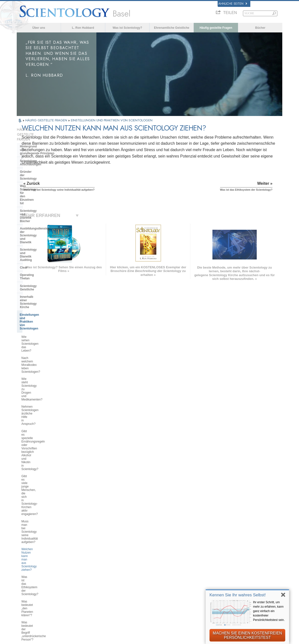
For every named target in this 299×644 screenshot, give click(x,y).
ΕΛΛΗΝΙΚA (82, 572)
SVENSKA (82, 558)
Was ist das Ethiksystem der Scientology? (40, 338)
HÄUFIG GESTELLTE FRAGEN (47, 120)
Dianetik (216, 549)
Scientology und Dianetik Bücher (43, 173)
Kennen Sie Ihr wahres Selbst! (238, 595)
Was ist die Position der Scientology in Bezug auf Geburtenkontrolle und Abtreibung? (44, 440)
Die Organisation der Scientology (43, 459)
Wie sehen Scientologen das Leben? (40, 246)
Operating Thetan (32, 207)
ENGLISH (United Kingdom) (40, 552)
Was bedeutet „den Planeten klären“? (40, 349)
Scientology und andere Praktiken (44, 451)
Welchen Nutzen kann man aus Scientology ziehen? (42, 328)
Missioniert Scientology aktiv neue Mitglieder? (44, 395)
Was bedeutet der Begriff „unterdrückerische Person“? (40, 360)
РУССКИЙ (27, 579)
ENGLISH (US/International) (41, 547)
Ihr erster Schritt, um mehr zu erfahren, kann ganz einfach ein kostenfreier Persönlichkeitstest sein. (269, 611)
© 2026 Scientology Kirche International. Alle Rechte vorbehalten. (67, 639)
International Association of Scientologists (231, 589)
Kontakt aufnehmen (153, 584)
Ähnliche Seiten (233, 4)
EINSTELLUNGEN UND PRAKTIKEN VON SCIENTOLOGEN (112, 120)
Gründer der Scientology (37, 155)
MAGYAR (81, 547)
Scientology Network (225, 554)
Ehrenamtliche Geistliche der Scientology (232, 580)
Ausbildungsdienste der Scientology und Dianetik (37, 183)
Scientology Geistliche (36, 214)
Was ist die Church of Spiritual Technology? (41, 483)
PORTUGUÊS (84, 583)
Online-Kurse (148, 574)
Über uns (39, 28)
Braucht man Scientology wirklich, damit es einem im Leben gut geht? (44, 406)
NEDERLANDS (30, 589)
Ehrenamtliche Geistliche (172, 28)
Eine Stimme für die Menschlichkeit (165, 554)
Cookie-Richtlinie (189, 639)
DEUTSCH (27, 594)
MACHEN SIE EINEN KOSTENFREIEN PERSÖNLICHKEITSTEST (247, 635)
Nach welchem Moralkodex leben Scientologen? (43, 257)
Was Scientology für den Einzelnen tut (37, 164)
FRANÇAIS (28, 562)
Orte (142, 589)
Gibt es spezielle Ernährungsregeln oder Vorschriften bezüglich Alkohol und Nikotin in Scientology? (44, 291)
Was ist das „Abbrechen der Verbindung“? (40, 370)
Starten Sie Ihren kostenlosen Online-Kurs (239, 571)
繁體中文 (26, 584)
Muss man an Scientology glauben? (38, 416)
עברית (25, 568)
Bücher (260, 28)
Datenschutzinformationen (153, 639)
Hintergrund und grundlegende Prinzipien (37, 138)
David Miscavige (222, 564)
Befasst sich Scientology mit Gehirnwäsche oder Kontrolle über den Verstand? (44, 383)
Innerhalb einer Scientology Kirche (39, 223)
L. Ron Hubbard (83, 28)
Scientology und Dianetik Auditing (44, 192)
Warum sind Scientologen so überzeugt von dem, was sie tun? (43, 427)
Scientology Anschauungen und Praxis (168, 549)
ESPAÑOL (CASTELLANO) (94, 568)
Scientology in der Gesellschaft (42, 500)
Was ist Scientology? (127, 28)
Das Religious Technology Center (43, 474)
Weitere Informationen (155, 579)
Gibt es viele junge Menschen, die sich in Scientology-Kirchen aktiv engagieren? (44, 305)
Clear (24, 199)
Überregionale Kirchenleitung (41, 466)
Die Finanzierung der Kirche (39, 492)
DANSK (25, 558)
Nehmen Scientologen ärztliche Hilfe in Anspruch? (42, 278)
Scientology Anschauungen (39, 148)
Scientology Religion (225, 559)
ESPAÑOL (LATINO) (89, 562)
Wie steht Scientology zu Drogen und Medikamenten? (43, 268)
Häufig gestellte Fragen (216, 28)
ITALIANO (81, 578)
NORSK (80, 552)
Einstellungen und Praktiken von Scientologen (43, 234)
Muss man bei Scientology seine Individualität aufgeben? (43, 317)
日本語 (24, 574)
